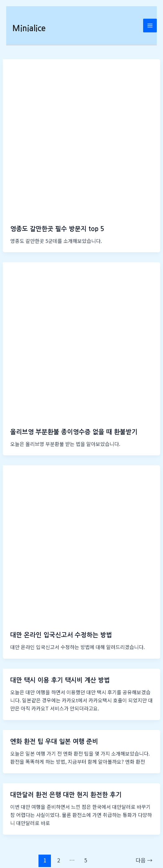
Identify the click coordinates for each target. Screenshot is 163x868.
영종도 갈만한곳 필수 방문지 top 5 (57, 229)
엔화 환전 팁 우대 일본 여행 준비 (54, 742)
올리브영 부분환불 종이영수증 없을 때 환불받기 (74, 432)
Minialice (29, 28)
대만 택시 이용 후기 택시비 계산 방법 (60, 680)
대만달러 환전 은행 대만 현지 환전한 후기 (66, 795)
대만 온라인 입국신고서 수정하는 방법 (61, 635)
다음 (144, 860)
